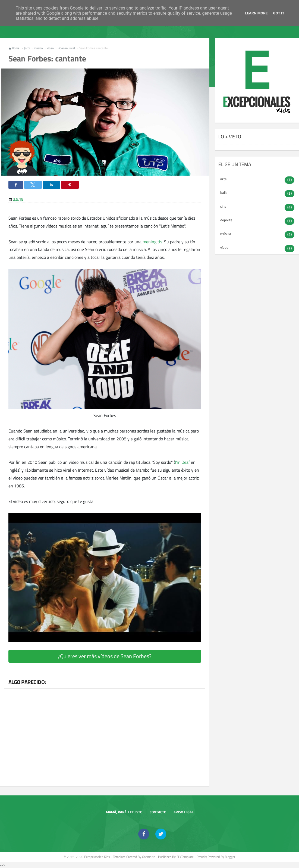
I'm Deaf (183, 462)
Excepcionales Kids (97, 857)
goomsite (149, 857)
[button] (16, 185)
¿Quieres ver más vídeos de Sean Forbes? (105, 656)
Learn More (256, 13)
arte (224, 179)
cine (223, 206)
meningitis (152, 242)
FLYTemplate (185, 857)
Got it (279, 13)
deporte (226, 220)
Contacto (158, 812)
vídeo (224, 247)
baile (224, 192)
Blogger (230, 857)
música (226, 234)
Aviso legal (183, 812)
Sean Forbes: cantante (47, 58)
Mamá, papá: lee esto (124, 812)
